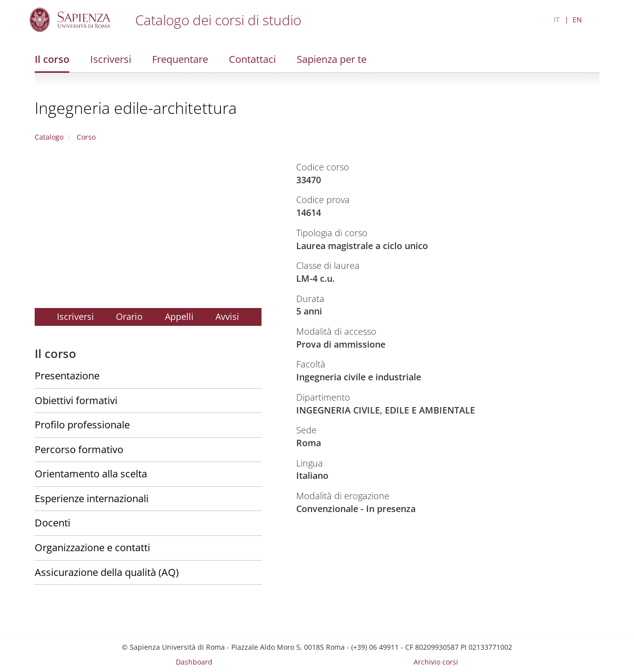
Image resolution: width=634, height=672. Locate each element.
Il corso (52, 59)
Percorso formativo (79, 449)
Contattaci (252, 59)
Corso (85, 137)
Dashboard (194, 662)
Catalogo (49, 137)
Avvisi (227, 316)
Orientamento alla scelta (91, 474)
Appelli (179, 316)
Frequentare (180, 59)
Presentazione (67, 376)
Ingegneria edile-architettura (136, 108)
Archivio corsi (436, 662)
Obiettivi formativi (76, 400)
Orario (129, 316)
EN (577, 20)
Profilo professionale (82, 425)
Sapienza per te (332, 59)
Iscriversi (111, 59)
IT (557, 20)
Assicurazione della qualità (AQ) (107, 572)
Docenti (53, 523)
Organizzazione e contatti (92, 547)
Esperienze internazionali (92, 498)
